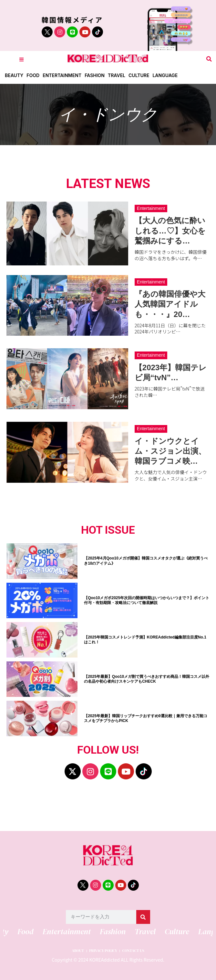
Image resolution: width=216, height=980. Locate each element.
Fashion (95, 75)
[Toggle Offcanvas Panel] (21, 59)
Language (165, 75)
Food (33, 75)
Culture (139, 75)
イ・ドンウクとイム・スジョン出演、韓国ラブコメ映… (170, 451)
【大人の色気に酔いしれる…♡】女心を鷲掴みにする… (170, 230)
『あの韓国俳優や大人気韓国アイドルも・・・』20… (170, 304)
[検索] (143, 917)
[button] (209, 59)
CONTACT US (133, 951)
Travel (117, 75)
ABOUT (78, 951)
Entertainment (62, 75)
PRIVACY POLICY (103, 951)
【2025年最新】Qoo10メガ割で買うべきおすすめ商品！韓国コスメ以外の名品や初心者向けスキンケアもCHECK (147, 679)
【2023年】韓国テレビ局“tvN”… (171, 372)
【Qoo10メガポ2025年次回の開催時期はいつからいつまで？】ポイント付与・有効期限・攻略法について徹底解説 (147, 600)
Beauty (14, 75)
